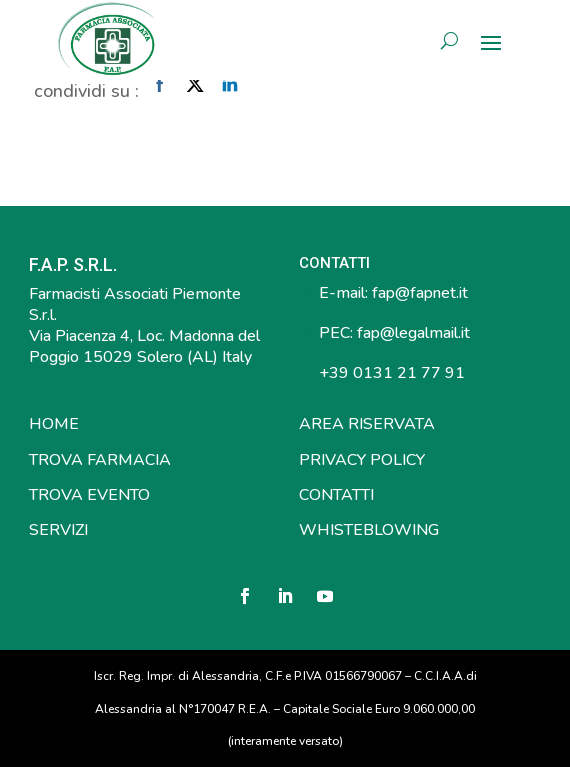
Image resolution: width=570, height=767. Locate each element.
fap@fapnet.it (420, 293)
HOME (54, 424)
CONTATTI (336, 495)
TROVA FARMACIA (100, 460)
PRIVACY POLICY (362, 460)
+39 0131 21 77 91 (390, 373)
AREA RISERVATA (367, 424)
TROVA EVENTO (89, 495)
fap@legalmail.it (413, 333)
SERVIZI (58, 530)
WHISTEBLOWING (369, 530)
